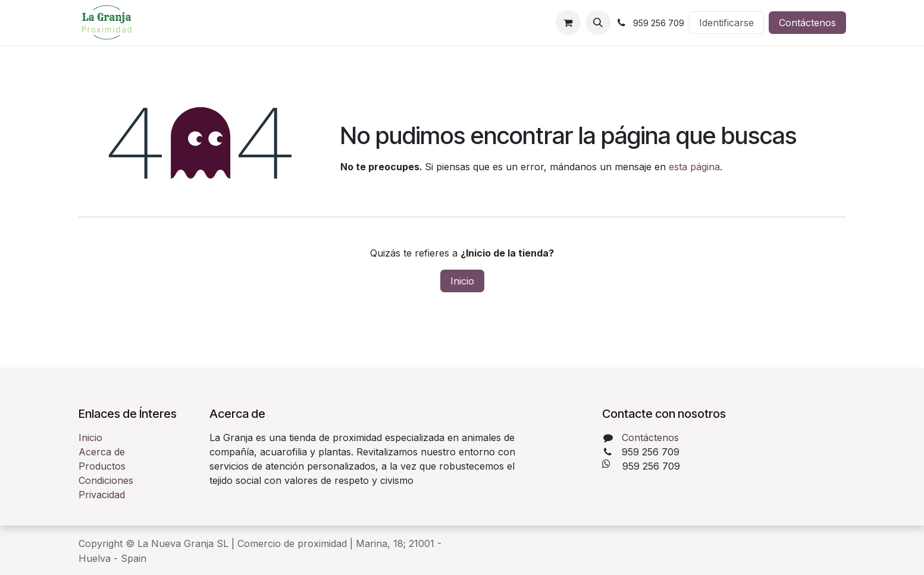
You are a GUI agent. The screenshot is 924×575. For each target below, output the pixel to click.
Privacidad (102, 495)
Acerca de (102, 452)
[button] (598, 23)
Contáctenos (807, 23)
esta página (694, 167)
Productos (102, 466)
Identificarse (726, 23)
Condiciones (106, 480)
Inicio (462, 281)
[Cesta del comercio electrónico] (568, 23)
